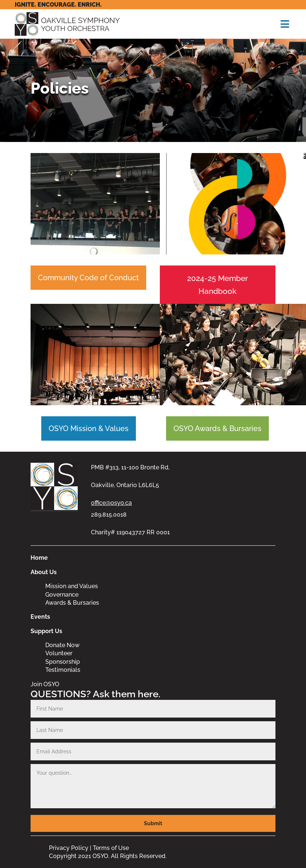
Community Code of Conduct (88, 278)
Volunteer (59, 653)
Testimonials (63, 670)
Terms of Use (111, 848)
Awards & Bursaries (72, 603)
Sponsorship (63, 662)
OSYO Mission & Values (89, 428)
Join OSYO (45, 684)
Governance (62, 595)
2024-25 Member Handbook (218, 285)
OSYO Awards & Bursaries (217, 428)
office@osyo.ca (111, 503)
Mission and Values (72, 586)
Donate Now (62, 645)
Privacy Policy (69, 848)
